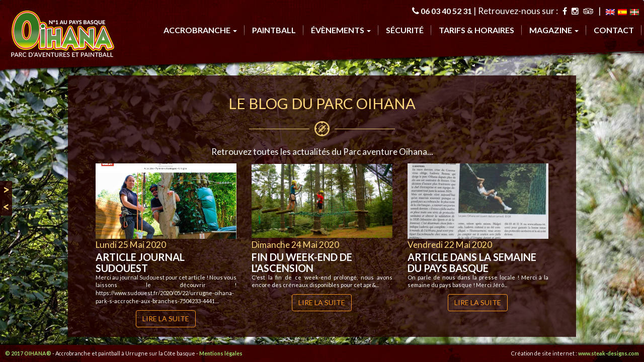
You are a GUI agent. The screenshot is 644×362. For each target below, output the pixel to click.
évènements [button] (341, 30)
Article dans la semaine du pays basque (472, 262)
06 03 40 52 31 (446, 11)
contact (614, 30)
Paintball (274, 30)
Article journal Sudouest (140, 262)
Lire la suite (166, 319)
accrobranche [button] (200, 30)
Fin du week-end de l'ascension (302, 262)
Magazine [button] (554, 30)
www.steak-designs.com (609, 353)
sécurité (405, 30)
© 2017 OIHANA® (28, 353)
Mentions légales (221, 353)
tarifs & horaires (476, 30)
